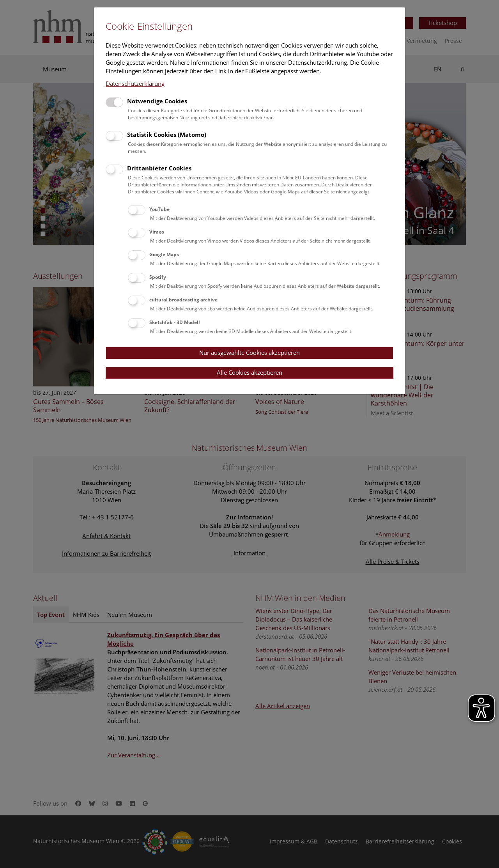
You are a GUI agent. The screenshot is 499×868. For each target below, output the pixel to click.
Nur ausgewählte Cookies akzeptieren (249, 353)
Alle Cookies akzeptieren (249, 372)
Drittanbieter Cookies (159, 168)
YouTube (159, 209)
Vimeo (157, 232)
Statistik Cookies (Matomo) (167, 135)
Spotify (158, 277)
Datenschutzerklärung (135, 83)
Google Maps (164, 254)
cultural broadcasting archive (183, 300)
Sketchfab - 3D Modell (175, 322)
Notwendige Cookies (157, 101)
